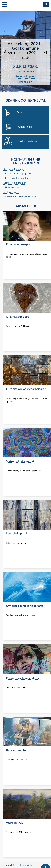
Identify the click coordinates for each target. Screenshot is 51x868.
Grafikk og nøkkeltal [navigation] (25, 66)
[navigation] (25, 113)
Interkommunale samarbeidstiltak (20, 197)
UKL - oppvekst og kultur (16, 178)
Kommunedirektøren (14, 169)
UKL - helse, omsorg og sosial (18, 174)
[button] (25, 865)
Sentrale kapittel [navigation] (25, 77)
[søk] (46, 4)
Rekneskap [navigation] (25, 82)
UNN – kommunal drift (15, 183)
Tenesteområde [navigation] (25, 71)
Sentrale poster (11, 192)
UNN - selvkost (11, 187)
